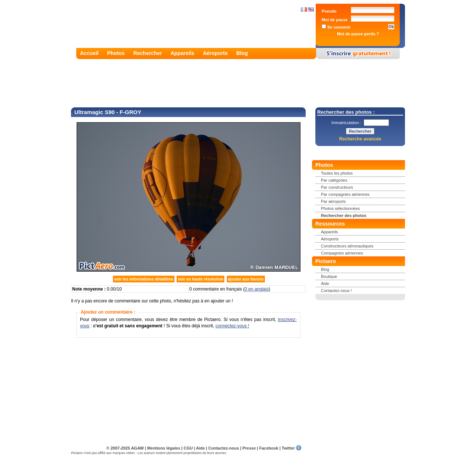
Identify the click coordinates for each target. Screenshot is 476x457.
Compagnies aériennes (342, 253)
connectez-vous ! (232, 326)
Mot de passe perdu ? (358, 34)
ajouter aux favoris (246, 279)
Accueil (89, 53)
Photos (116, 53)
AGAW (137, 448)
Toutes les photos (337, 173)
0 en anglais (257, 289)
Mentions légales (164, 448)
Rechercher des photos (344, 215)
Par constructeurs (337, 187)
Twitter (288, 448)
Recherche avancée (360, 139)
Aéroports (215, 53)
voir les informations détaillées (144, 279)
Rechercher (147, 53)
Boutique (329, 276)
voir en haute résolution (200, 279)
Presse (249, 448)
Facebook (269, 448)
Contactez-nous (224, 448)
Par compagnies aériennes (345, 194)
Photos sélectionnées (340, 208)
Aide (325, 283)
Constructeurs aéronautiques (347, 246)
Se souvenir (336, 27)
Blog (242, 53)
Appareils (183, 53)
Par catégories (334, 180)
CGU (188, 448)
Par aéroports (333, 201)
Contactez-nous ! (336, 291)
